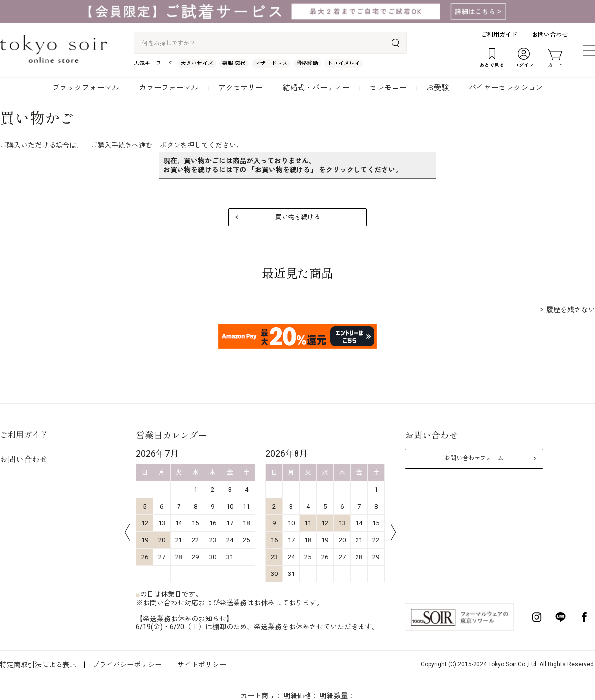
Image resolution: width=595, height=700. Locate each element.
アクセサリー (240, 88)
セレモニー (388, 88)
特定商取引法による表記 (38, 665)
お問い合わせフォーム (474, 458)
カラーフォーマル (169, 88)
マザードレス (271, 63)
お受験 (438, 88)
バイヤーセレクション (506, 88)
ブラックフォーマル (86, 88)
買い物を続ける (298, 217)
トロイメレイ (344, 63)
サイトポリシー (202, 665)
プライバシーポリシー (127, 665)
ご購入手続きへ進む (121, 145)
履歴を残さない (571, 310)
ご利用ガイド (499, 35)
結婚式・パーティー (316, 88)
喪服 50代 (234, 63)
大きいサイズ (197, 63)
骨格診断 (307, 63)
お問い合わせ (550, 35)
